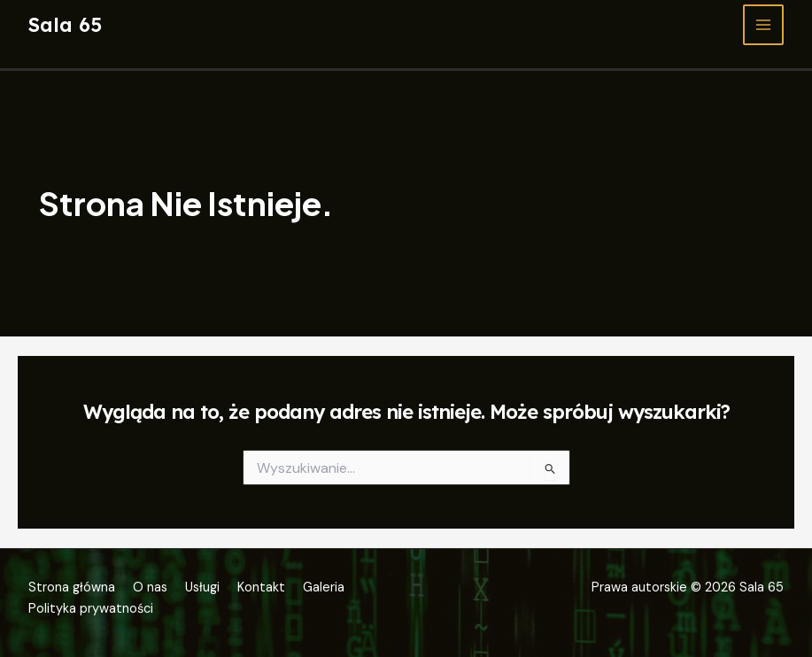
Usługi (202, 587)
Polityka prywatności (91, 609)
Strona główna (72, 587)
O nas (150, 587)
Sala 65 (65, 24)
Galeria (324, 587)
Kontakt (261, 587)
